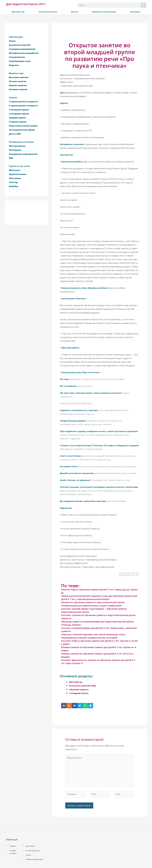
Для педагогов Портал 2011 (26, 4)
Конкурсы (135, 12)
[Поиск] (144, 5)
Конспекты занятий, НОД (82, 686)
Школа (74, 12)
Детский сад (18, 12)
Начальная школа (48, 12)
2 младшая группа (79, 693)
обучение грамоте (79, 689)
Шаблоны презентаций (104, 12)
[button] (64, 706)
